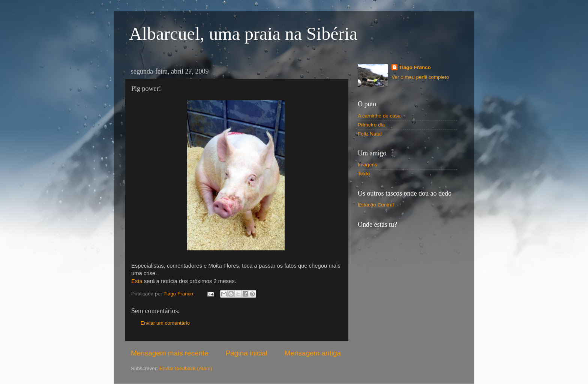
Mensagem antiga (313, 353)
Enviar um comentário (165, 323)
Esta (137, 281)
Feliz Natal (370, 134)
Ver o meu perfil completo (420, 77)
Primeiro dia (371, 125)
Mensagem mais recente (170, 353)
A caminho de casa (379, 116)
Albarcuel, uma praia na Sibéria (243, 34)
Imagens (367, 165)
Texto (364, 174)
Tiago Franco (415, 67)
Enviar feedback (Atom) (186, 368)
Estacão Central (376, 205)
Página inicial (247, 353)
